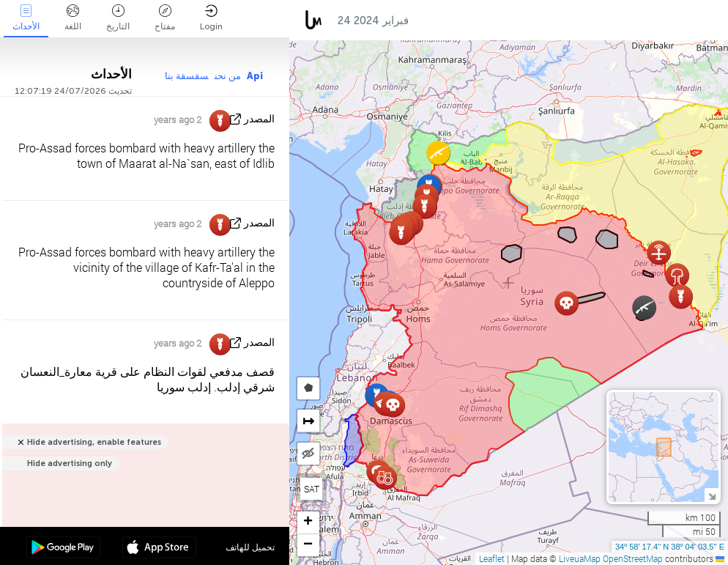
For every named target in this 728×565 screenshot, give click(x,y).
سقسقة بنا (187, 76)
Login (211, 18)
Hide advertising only (70, 464)
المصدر (259, 119)
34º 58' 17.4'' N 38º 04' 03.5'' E (670, 547)
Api (255, 76)
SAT (312, 489)
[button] (438, 153)
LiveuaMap (580, 558)
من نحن (228, 76)
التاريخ (118, 18)
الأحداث (26, 18)
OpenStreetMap (633, 558)
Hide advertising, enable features (94, 442)
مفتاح (165, 18)
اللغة (73, 18)
